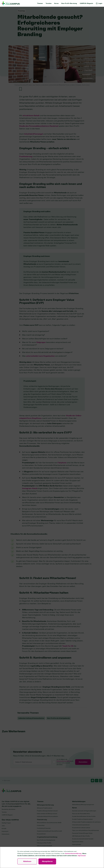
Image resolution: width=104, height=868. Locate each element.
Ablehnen (27, 861)
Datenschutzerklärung (73, 854)
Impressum (82, 856)
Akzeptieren (47, 861)
